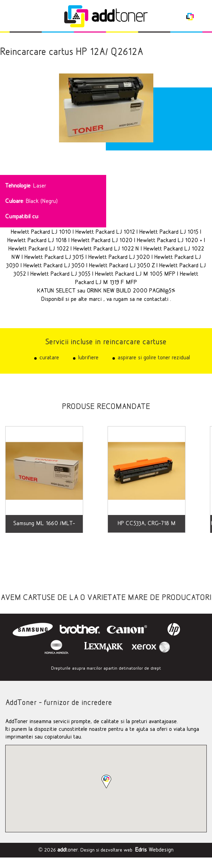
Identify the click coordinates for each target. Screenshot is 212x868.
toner (68, 850)
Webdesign (154, 850)
